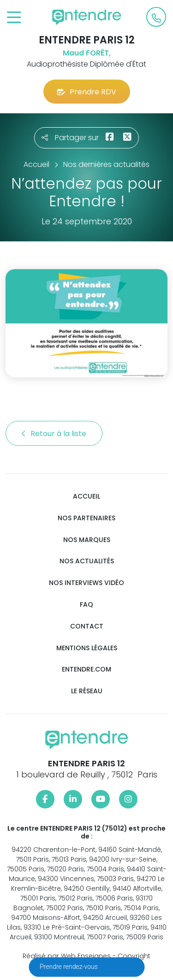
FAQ (86, 605)
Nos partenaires (86, 518)
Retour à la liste (54, 434)
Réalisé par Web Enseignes (67, 956)
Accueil (86, 496)
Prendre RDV (87, 92)
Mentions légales (87, 648)
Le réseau (87, 691)
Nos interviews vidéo (86, 583)
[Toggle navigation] (14, 18)
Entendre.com (86, 669)
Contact (87, 626)
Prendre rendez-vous (69, 967)
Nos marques (87, 540)
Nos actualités (87, 561)
